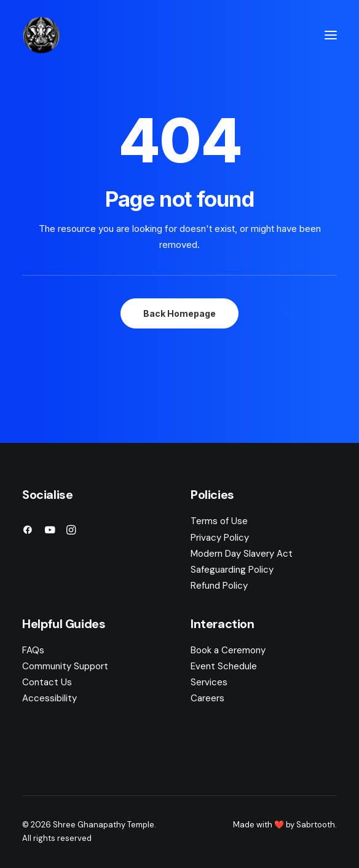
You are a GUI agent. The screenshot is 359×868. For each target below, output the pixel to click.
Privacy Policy (220, 538)
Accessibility (49, 698)
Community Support (65, 666)
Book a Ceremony (228, 650)
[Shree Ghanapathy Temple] (41, 35)
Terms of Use (219, 521)
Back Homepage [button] (179, 313)
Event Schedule (224, 666)
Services (209, 682)
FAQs (33, 650)
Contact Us (47, 682)
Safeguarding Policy (232, 570)
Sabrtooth (316, 825)
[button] (331, 35)
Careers (207, 698)
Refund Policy (219, 586)
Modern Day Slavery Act (242, 554)
